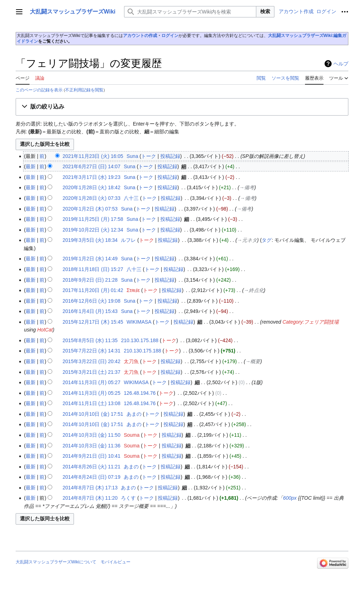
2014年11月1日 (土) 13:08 (92, 403)
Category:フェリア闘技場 (311, 322)
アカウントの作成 (140, 36)
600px (290, 498)
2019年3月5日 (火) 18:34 (90, 240)
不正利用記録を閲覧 (84, 90)
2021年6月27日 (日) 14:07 (92, 166)
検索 (265, 11)
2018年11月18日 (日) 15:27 (93, 269)
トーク (149, 156)
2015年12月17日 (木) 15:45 (93, 322)
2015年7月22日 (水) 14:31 (92, 351)
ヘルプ (341, 64)
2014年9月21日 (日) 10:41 (92, 456)
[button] (182, 107)
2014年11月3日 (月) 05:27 (92, 382)
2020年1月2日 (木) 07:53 (90, 209)
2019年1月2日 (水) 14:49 (90, 259)
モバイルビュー (116, 562)
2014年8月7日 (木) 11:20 (90, 498)
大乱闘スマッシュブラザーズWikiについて (56, 562)
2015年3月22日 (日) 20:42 (92, 361)
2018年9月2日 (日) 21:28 (90, 280)
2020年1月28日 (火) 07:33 (92, 198)
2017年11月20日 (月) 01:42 (93, 290)
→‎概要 (253, 361)
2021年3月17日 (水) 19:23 (92, 177)
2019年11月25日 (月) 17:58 (93, 219)
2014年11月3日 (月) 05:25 (92, 393)
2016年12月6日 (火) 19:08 (92, 301)
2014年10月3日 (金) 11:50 (92, 435)
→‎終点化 (254, 290)
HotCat (45, 330)
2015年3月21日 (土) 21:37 (92, 372)
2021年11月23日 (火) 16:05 (93, 156)
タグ (267, 240)
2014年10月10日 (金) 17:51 (93, 414)
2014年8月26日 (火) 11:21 (92, 467)
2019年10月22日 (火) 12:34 (93, 230)
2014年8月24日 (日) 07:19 (92, 477)
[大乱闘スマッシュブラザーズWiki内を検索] (190, 12)
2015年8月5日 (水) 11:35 (90, 340)
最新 (31, 166)
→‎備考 (247, 187)
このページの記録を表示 (39, 90)
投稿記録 (170, 156)
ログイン (170, 36)
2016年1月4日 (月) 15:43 (90, 311)
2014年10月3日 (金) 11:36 (92, 446)
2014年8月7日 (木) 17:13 (90, 488)
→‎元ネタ (247, 240)
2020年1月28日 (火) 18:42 (92, 187)
